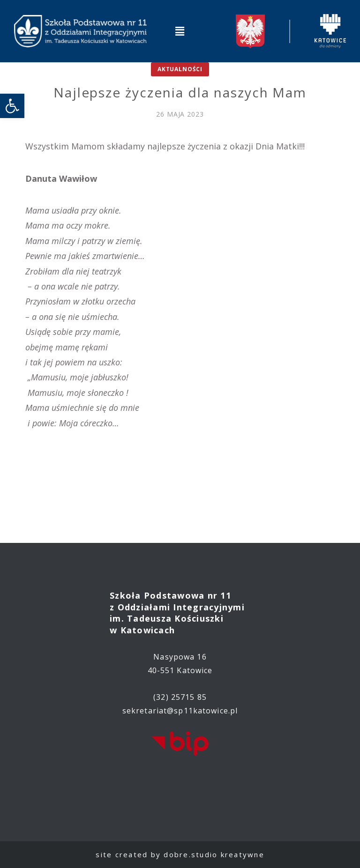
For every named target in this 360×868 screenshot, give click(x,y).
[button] (180, 31)
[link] (12, 106)
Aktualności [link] (180, 69)
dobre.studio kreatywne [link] (214, 854)
